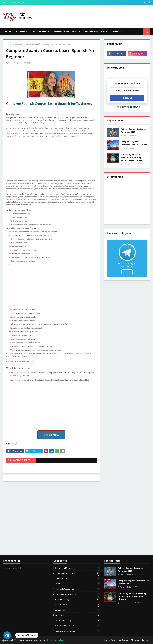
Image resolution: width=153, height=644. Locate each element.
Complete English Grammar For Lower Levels (134, 143)
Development (77, 578)
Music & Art (77, 615)
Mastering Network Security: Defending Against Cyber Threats (132, 157)
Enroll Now (51, 435)
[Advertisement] (51, 158)
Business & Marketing (77, 568)
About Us (15, 2)
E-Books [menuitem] (117, 31)
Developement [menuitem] (39, 31)
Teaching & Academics (77, 631)
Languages (17, 44)
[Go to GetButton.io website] (7, 641)
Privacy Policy (110, 640)
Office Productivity (77, 620)
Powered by (127, 107)
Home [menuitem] (8, 31)
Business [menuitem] (20, 31)
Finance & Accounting (77, 589)
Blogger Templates (55, 640)
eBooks (77, 584)
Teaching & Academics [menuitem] (97, 31)
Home (6, 2)
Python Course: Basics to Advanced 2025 (133, 130)
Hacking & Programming (77, 594)
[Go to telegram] (7, 635)
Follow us (127, 98)
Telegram (146, 640)
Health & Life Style (77, 599)
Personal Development (77, 626)
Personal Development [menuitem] (66, 31)
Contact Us (27, 2)
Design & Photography (77, 573)
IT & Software (77, 605)
